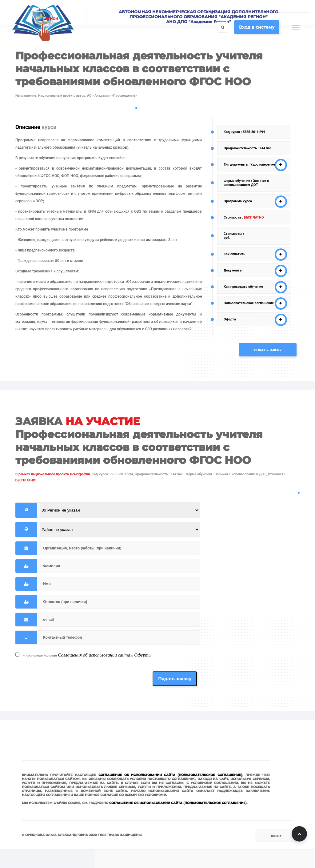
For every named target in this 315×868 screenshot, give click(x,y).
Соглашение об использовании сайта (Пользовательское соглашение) (170, 775)
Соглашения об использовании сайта (94, 655)
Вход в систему (257, 27)
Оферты (143, 655)
